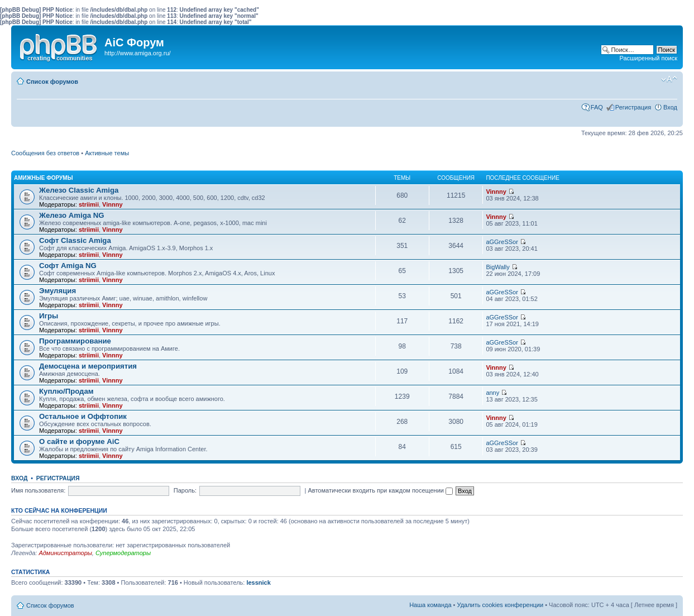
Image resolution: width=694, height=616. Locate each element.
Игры (49, 316)
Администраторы (65, 553)
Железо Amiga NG (72, 215)
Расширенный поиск (648, 58)
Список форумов (52, 82)
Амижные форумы (43, 178)
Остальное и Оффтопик (83, 416)
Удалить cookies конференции (501, 605)
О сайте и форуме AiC (79, 441)
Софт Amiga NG (68, 266)
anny (492, 393)
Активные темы (107, 153)
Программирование (75, 341)
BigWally (497, 267)
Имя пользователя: (38, 490)
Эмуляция (58, 291)
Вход (670, 107)
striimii (89, 204)
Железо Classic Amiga (79, 190)
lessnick (258, 582)
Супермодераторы (123, 553)
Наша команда (430, 605)
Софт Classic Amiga (75, 240)
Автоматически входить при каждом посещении (380, 490)
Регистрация (633, 107)
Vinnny (112, 204)
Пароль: (185, 490)
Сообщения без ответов (45, 153)
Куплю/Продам (66, 391)
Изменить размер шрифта (669, 79)
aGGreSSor (502, 242)
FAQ (597, 107)
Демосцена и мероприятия (88, 366)
